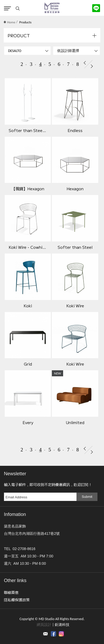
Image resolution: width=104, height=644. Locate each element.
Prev (85, 63)
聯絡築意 (11, 592)
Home (10, 22)
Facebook (53, 634)
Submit (87, 497)
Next (92, 66)
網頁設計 (44, 625)
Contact (46, 634)
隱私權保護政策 (17, 600)
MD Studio (52, 8)
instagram (61, 634)
